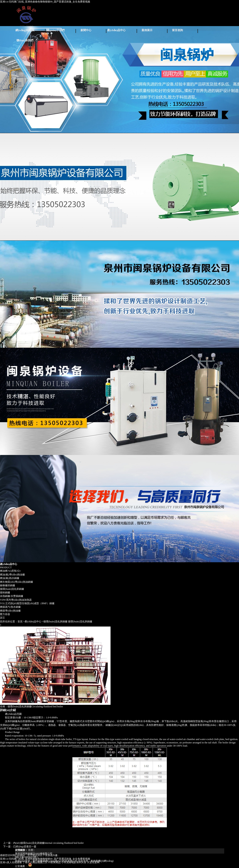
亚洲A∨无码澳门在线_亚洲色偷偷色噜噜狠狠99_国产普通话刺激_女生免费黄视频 (45, 2)
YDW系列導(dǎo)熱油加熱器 (16, 600)
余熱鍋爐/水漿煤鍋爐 (12, 596)
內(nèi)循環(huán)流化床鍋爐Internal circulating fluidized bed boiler (48, 843)
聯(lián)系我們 (25, 40)
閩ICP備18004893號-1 (27, 857)
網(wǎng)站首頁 (25, 30)
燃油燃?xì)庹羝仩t (10, 571)
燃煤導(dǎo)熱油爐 (10, 611)
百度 (31, 850)
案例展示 (147, 30)
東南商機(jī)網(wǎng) (102, 861)
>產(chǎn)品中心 (32, 622)
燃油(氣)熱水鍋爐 (10, 578)
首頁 (20, 622)
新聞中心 (86, 30)
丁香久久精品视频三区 (35, 862)
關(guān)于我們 (55, 30)
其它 (3, 618)
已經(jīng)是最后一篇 (25, 847)
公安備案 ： (23, 866)
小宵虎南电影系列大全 (74, 862)
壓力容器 (5, 614)
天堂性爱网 (93, 862)
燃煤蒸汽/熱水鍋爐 (10, 607)
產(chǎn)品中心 (116, 30)
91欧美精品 (54, 862)
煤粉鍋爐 (5, 593)
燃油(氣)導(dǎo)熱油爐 (12, 575)
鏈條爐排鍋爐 (8, 585)
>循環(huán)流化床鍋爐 (55, 622)
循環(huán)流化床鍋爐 (12, 589)
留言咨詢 (177, 30)
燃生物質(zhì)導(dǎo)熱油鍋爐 (16, 582)
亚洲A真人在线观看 (11, 862)
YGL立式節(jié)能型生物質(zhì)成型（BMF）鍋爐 (27, 603)
